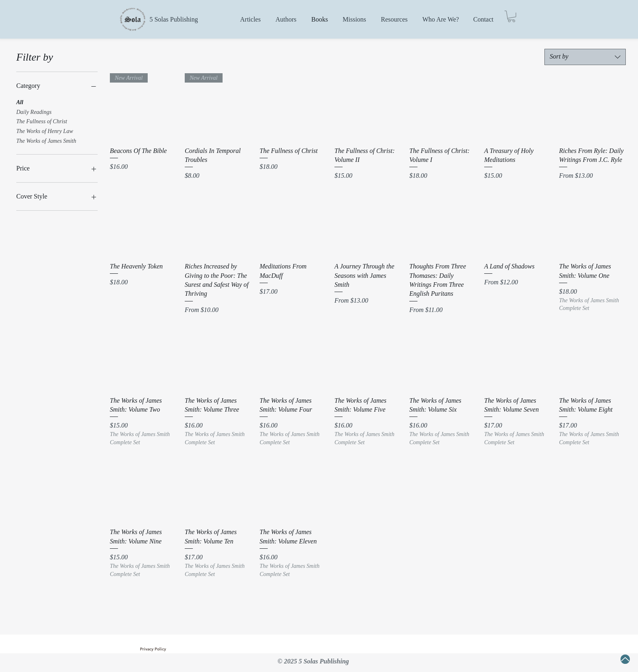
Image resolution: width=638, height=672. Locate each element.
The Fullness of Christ (42, 121)
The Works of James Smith (46, 140)
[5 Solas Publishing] (174, 20)
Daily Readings (34, 111)
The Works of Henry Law (45, 130)
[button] (511, 16)
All (20, 101)
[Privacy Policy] (153, 649)
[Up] (625, 659)
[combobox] (585, 57)
